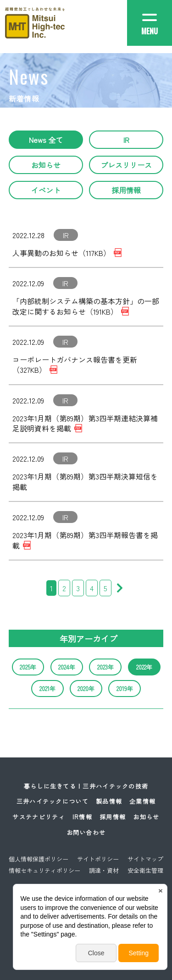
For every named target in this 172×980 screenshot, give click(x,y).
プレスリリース (126, 165)
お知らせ (46, 165)
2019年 (125, 689)
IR (126, 140)
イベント (46, 190)
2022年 (144, 667)
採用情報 (126, 190)
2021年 (47, 689)
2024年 (67, 667)
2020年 (86, 689)
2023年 (105, 667)
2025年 (28, 667)
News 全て (46, 140)
